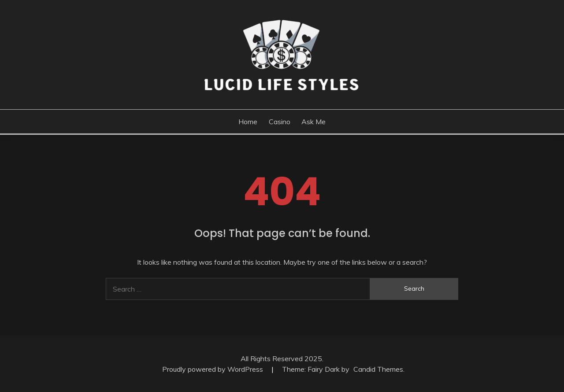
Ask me (314, 122)
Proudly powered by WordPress (213, 369)
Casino (280, 122)
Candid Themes (378, 369)
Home (248, 122)
